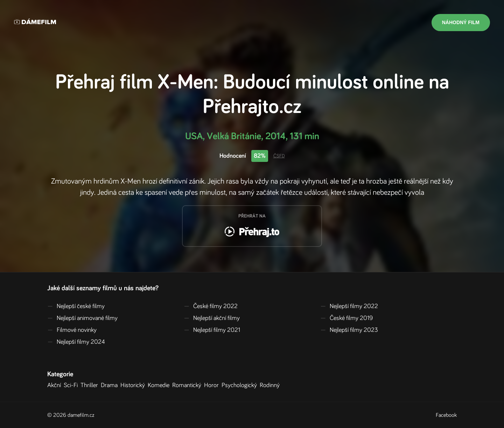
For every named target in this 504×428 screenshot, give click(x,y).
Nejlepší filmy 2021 (212, 330)
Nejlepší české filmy (76, 306)
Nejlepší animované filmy (82, 318)
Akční (55, 385)
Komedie (160, 385)
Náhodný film (461, 22)
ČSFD (279, 156)
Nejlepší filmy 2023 (349, 330)
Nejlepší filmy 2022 (349, 306)
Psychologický (241, 385)
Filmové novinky (72, 330)
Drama (111, 385)
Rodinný (271, 385)
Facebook (446, 415)
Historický (134, 385)
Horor (213, 385)
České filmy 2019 (346, 318)
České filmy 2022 (211, 306)
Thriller (91, 385)
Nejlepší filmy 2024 (76, 342)
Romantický (188, 385)
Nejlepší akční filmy (212, 318)
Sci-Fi (72, 385)
